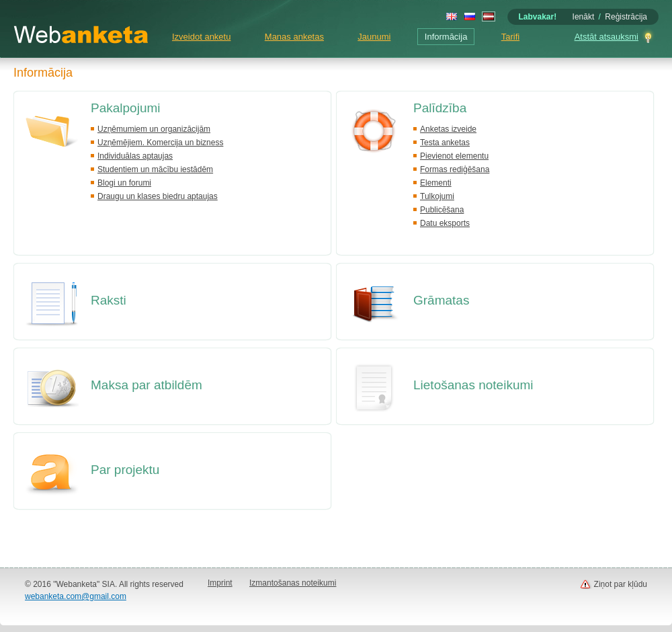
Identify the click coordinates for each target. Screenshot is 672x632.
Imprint (220, 583)
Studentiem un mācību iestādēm (155, 169)
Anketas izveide (448, 129)
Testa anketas (445, 143)
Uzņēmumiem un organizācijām (154, 129)
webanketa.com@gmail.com (76, 596)
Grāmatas (441, 300)
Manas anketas (294, 37)
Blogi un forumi (124, 183)
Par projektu (125, 470)
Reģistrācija (626, 17)
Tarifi (510, 37)
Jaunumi (374, 37)
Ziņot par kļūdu (621, 584)
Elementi (436, 183)
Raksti (109, 300)
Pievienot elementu (454, 156)
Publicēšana (442, 210)
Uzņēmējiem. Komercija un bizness (160, 143)
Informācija (446, 37)
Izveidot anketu (201, 37)
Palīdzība (440, 108)
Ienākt (584, 17)
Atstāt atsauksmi (606, 37)
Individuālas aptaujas (135, 156)
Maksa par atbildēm (146, 385)
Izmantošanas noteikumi (293, 583)
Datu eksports (445, 223)
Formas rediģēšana (455, 169)
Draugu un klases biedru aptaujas (158, 196)
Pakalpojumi (126, 108)
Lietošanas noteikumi (473, 385)
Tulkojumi (437, 196)
